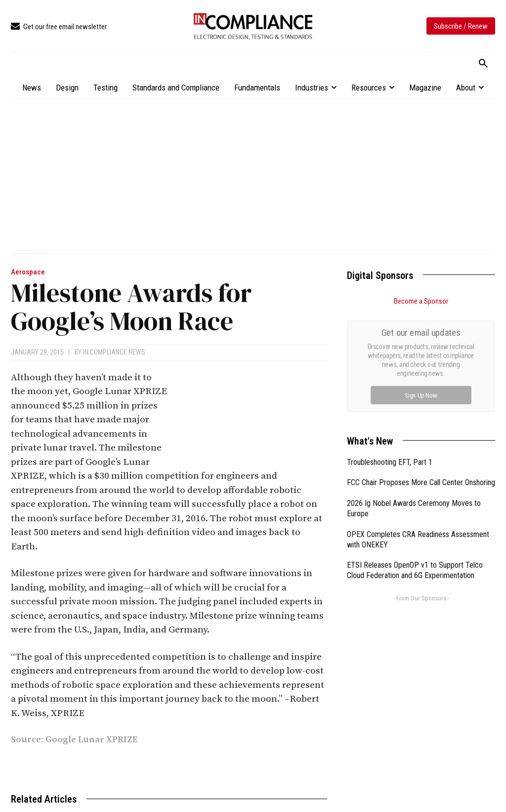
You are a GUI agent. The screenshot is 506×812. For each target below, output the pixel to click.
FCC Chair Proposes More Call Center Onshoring (421, 371)
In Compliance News (114, 352)
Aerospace (28, 272)
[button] (483, 64)
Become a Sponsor (421, 301)
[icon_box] (59, 27)
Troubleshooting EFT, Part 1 (390, 351)
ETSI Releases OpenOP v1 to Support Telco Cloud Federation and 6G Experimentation (415, 459)
